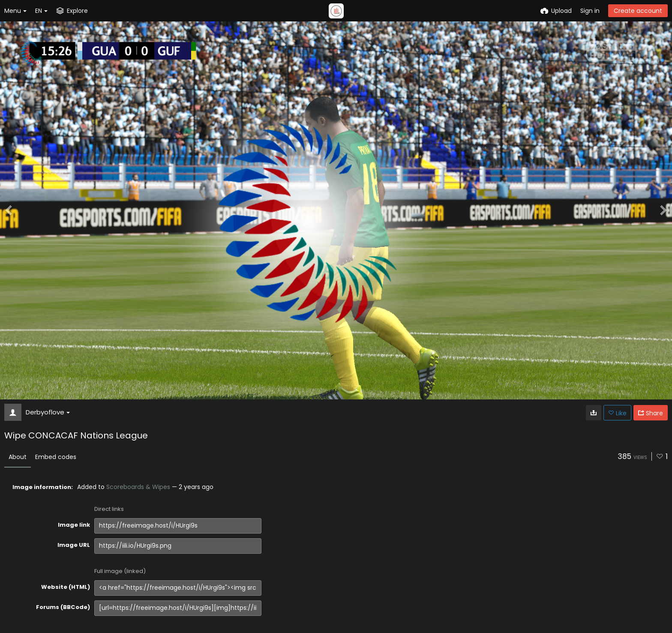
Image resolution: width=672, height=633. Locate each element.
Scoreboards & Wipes (138, 487)
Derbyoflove (48, 412)
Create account (638, 11)
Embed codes (56, 457)
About (18, 457)
